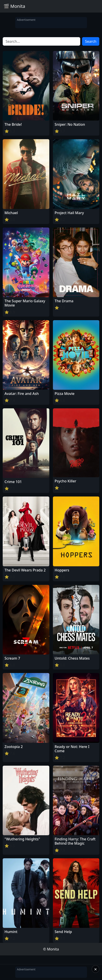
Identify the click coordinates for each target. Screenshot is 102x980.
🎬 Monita (14, 6)
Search (91, 41)
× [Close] (96, 969)
